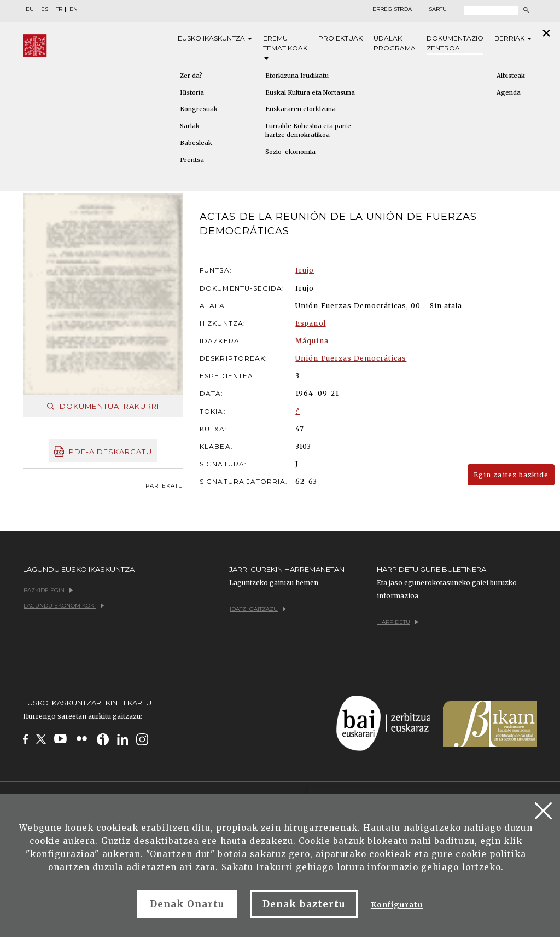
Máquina (312, 341)
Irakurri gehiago (295, 867)
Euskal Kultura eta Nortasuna (310, 92)
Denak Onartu (187, 904)
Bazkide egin (48, 590)
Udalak (395, 44)
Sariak (190, 126)
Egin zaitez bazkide (511, 475)
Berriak (513, 38)
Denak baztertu (304, 904)
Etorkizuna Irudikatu (297, 76)
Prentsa (192, 160)
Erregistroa (392, 9)
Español (310, 323)
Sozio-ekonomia (290, 152)
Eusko (215, 38)
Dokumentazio (455, 44)
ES (45, 9)
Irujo (305, 270)
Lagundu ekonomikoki (64, 606)
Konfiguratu (397, 905)
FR (59, 9)
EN (74, 9)
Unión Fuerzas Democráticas (351, 358)
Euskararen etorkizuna (301, 109)
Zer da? (191, 76)
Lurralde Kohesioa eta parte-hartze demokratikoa (310, 130)
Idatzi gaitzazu (258, 609)
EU (30, 9)
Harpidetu (398, 622)
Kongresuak (199, 109)
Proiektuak (340, 38)
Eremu (285, 47)
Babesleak (196, 143)
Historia (192, 92)
